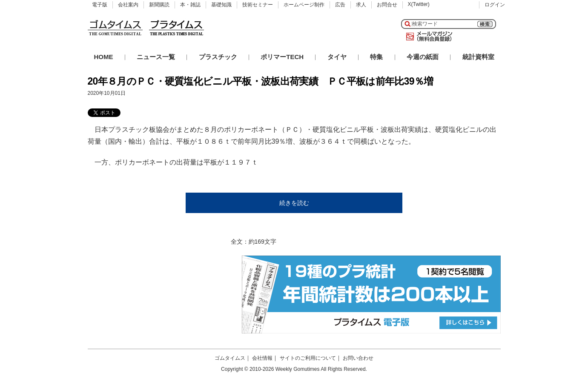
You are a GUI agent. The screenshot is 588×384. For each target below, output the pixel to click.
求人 (361, 5)
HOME (104, 57)
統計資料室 (478, 57)
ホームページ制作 (304, 5)
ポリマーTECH (282, 57)
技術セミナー (258, 5)
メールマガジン (427, 37)
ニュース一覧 (156, 57)
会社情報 (262, 358)
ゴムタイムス (230, 358)
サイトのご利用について (308, 358)
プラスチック (218, 57)
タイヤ (337, 57)
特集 (376, 57)
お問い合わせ (358, 358)
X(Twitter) (419, 4)
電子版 (100, 5)
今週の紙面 (423, 57)
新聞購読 (159, 5)
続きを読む (294, 203)
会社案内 (128, 5)
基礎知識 (221, 5)
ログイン (495, 5)
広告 (340, 5)
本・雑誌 (190, 5)
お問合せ (387, 5)
